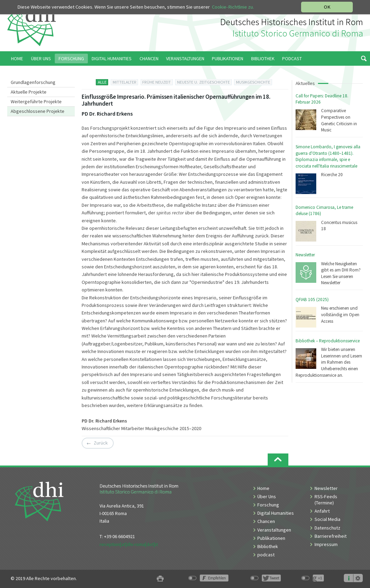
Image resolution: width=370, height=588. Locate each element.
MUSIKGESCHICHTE (253, 82)
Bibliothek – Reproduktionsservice (328, 341)
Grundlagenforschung (33, 82)
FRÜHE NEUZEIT (157, 82)
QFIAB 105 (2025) (312, 300)
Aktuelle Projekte (29, 92)
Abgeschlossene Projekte (38, 111)
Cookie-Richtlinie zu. (233, 7)
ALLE (102, 82)
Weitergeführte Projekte (36, 101)
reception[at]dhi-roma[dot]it (129, 544)
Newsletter (305, 255)
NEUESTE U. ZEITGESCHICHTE (203, 82)
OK (327, 7)
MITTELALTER (125, 82)
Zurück (101, 443)
